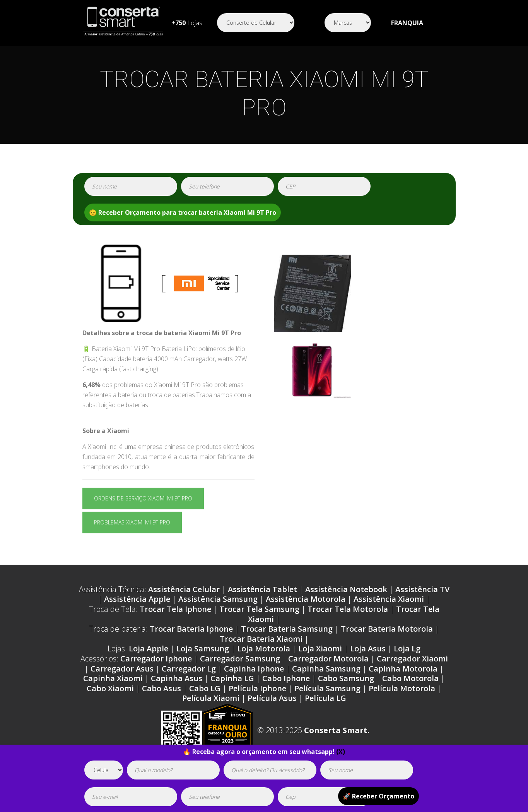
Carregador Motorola (328, 659)
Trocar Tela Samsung (259, 609)
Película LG (326, 698)
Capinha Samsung (326, 669)
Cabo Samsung (346, 678)
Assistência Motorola (306, 599)
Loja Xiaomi (320, 648)
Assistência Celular (184, 589)
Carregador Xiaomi (412, 659)
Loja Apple (149, 648)
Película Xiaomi (211, 698)
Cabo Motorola (410, 678)
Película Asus (272, 698)
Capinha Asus (177, 678)
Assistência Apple (137, 599)
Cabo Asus (161, 688)
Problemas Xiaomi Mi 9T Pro (132, 522)
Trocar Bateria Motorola (387, 629)
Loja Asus (368, 648)
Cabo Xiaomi (110, 688)
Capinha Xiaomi (113, 678)
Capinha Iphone (254, 669)
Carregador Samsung (240, 659)
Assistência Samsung (218, 599)
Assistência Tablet (262, 589)
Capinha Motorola (403, 669)
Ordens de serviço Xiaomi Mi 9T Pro (143, 498)
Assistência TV (422, 589)
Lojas (187, 23)
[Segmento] (256, 23)
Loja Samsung (203, 648)
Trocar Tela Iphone (175, 609)
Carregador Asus (122, 669)
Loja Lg (407, 648)
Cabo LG (205, 688)
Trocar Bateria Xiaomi (261, 639)
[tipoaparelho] (104, 770)
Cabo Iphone (286, 678)
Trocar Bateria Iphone (191, 629)
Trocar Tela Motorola (348, 609)
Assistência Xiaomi (389, 599)
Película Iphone (257, 688)
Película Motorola (402, 688)
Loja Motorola (264, 648)
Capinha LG (232, 678)
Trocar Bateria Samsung (287, 629)
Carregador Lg (189, 669)
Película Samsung (327, 688)
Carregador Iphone (156, 659)
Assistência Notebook (346, 589)
